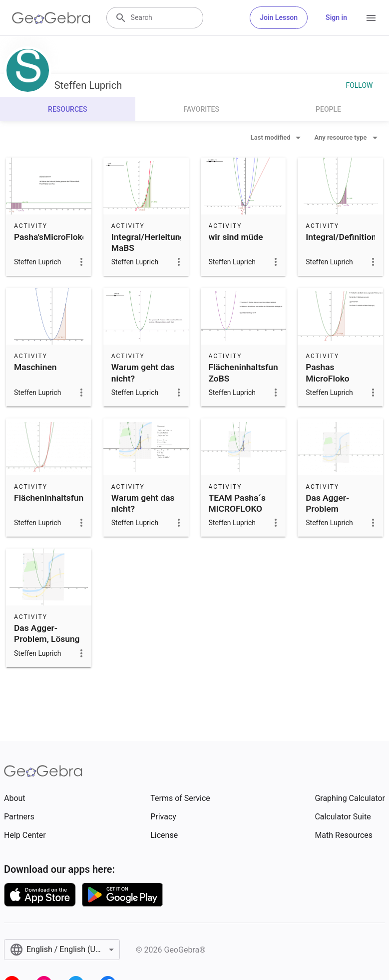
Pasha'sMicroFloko (50, 237)
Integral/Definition (341, 237)
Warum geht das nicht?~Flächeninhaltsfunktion (159, 378)
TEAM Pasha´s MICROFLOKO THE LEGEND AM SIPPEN (242, 514)
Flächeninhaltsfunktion (58, 498)
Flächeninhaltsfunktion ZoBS (253, 373)
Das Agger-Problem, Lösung (47, 633)
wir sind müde (236, 237)
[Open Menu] (371, 18)
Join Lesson (279, 17)
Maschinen (35, 367)
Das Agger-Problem (327, 503)
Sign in (336, 17)
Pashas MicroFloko (327, 373)
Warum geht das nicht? (143, 503)
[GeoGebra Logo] (51, 18)
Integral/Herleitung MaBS (148, 242)
